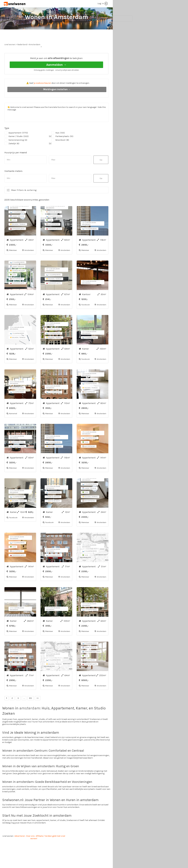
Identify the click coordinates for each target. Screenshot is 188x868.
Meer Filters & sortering (24, 201)
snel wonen (8, 847)
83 (31, 709)
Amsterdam (35, 56)
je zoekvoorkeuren (42, 94)
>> (38, 709)
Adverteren (20, 847)
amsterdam (30, 719)
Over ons (30, 847)
